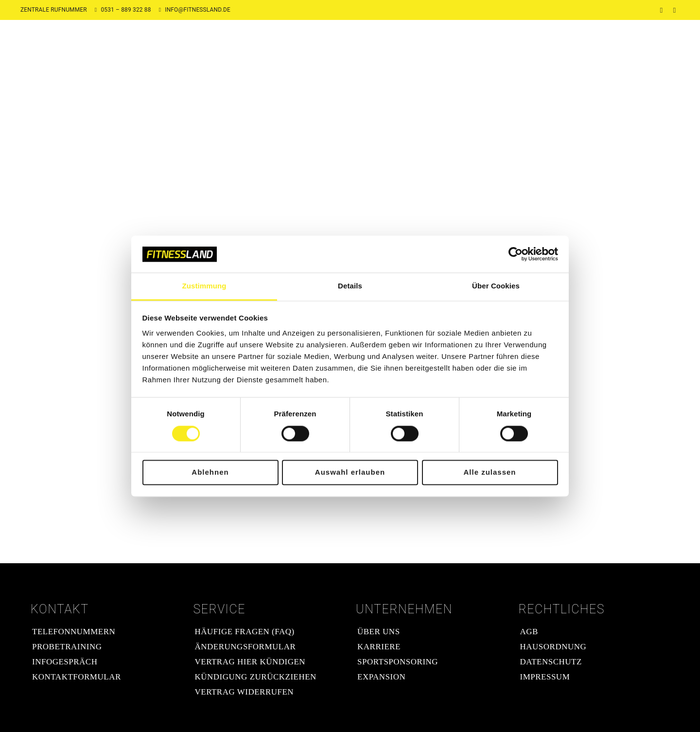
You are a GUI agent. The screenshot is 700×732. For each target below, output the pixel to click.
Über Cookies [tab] (496, 286)
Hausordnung (553, 647)
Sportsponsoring (398, 662)
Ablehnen (210, 473)
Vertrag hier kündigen (250, 662)
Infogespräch (65, 662)
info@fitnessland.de (198, 10)
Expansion (381, 677)
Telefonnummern (74, 632)
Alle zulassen (490, 473)
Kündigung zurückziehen (256, 677)
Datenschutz (551, 662)
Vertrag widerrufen (245, 692)
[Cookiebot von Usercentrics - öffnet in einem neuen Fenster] (516, 254)
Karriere (379, 647)
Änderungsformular (245, 647)
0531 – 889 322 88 (126, 10)
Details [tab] (350, 286)
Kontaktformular (77, 677)
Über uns (379, 632)
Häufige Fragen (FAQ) (245, 632)
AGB (529, 632)
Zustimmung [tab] (204, 286)
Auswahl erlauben (350, 473)
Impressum (545, 677)
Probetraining (67, 647)
